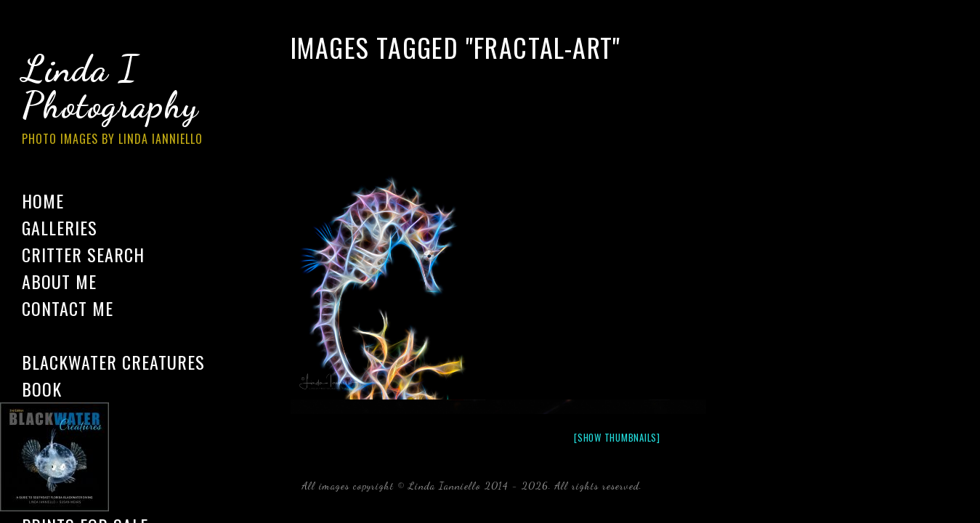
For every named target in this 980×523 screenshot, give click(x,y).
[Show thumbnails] (617, 437)
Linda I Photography (123, 101)
